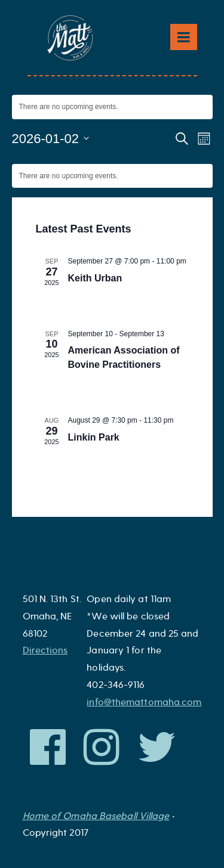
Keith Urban (95, 278)
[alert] (112, 107)
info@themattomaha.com (144, 702)
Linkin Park (94, 437)
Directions (45, 650)
